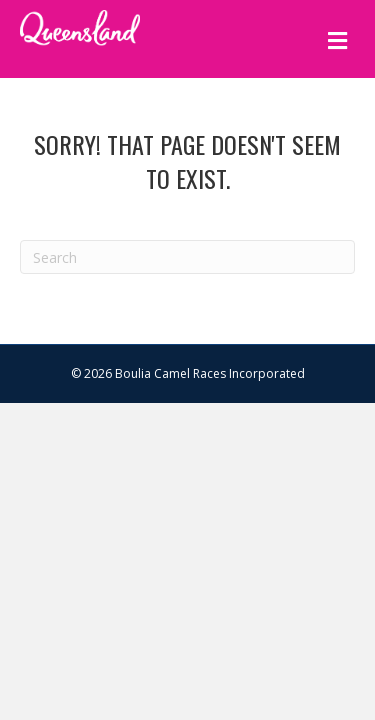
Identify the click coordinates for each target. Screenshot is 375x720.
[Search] (187, 257)
